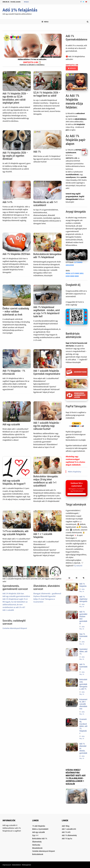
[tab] (69, 578)
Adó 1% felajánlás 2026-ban (13, 593)
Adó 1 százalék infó (69, 829)
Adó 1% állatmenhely (69, 835)
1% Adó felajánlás (39, 826)
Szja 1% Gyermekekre (83, 636)
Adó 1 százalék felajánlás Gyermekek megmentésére (47, 372)
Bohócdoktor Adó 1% (40, 839)
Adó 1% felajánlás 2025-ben (16, 254)
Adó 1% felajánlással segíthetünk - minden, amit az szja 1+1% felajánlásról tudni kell (47, 312)
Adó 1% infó (66, 832)
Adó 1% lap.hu (67, 839)
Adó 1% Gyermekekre (83, 667)
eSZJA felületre (81, 119)
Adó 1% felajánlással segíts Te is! (15, 599)
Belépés (26, 2)
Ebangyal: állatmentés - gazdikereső (47, 593)
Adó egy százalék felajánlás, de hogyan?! (14, 482)
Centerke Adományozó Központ (15, 628)
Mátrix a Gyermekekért (40, 829)
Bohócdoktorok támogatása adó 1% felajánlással (47, 256)
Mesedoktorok (37, 848)
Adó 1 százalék (8, 610)
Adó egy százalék (11, 424)
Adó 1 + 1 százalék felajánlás (43, 536)
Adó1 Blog (66, 826)
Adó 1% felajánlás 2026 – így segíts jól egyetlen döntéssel (15, 156)
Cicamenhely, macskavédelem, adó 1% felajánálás (83, 726)
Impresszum (7, 865)
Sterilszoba (36, 845)
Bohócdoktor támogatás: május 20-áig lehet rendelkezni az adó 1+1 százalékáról (46, 481)
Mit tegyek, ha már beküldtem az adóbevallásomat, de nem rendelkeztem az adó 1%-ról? (15, 604)
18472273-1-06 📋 (32, 62)
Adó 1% (37, 152)
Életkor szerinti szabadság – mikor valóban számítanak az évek (16, 312)
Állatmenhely (37, 842)
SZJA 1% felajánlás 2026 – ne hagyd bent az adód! (47, 94)
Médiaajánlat (26, 865)
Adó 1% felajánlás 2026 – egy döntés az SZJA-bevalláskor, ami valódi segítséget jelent (15, 98)
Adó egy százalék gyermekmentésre (16, 596)
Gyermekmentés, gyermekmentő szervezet (15, 587)
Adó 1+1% (7, 202)
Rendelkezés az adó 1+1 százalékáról (45, 204)
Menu (45, 22)
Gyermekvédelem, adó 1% (83, 651)
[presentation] (69, 578)
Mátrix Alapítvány (74, 472)
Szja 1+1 (35, 835)
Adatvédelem (16, 865)
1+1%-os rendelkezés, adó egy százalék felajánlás (16, 533)
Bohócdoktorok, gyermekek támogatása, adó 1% (83, 684)
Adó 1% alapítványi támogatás (83, 599)
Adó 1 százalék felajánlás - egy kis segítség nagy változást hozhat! (47, 426)
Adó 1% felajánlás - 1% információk (14, 372)
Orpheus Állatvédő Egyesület (44, 596)
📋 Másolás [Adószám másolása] (72, 68)
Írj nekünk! (78, 566)
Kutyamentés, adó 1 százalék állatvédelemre (83, 704)
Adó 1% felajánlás (20, 10)
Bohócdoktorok (38, 854)
